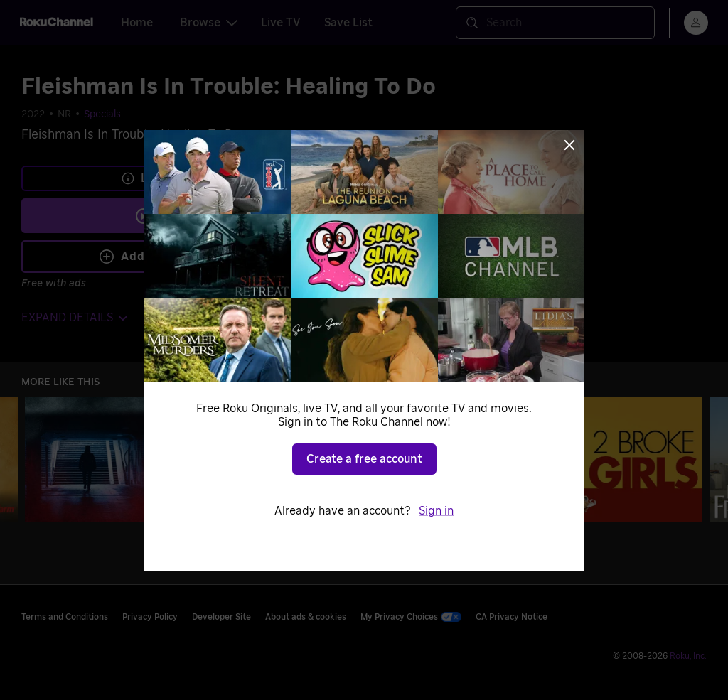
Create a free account (364, 459)
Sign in (436, 511)
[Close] (569, 145)
